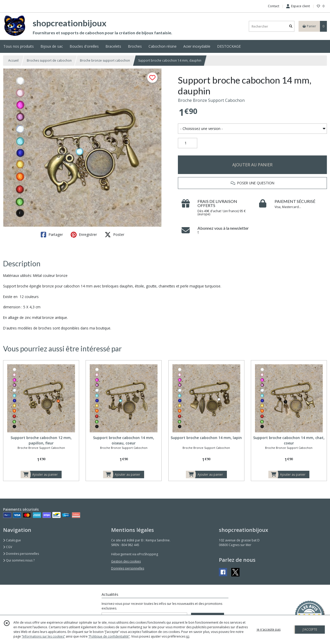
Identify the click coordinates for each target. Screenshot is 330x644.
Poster (114, 235)
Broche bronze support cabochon (105, 60)
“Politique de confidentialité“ (109, 636)
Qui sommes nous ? (19, 560)
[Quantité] (188, 143)
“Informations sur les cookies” (43, 636)
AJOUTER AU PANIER (252, 165)
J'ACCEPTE (310, 629)
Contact (274, 6)
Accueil (13, 60)
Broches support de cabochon (49, 60)
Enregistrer (84, 235)
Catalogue (12, 540)
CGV (8, 547)
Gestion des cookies (126, 561)
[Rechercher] (291, 26)
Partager (52, 235)
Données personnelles (21, 554)
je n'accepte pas (269, 629)
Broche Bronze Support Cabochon (211, 100)
